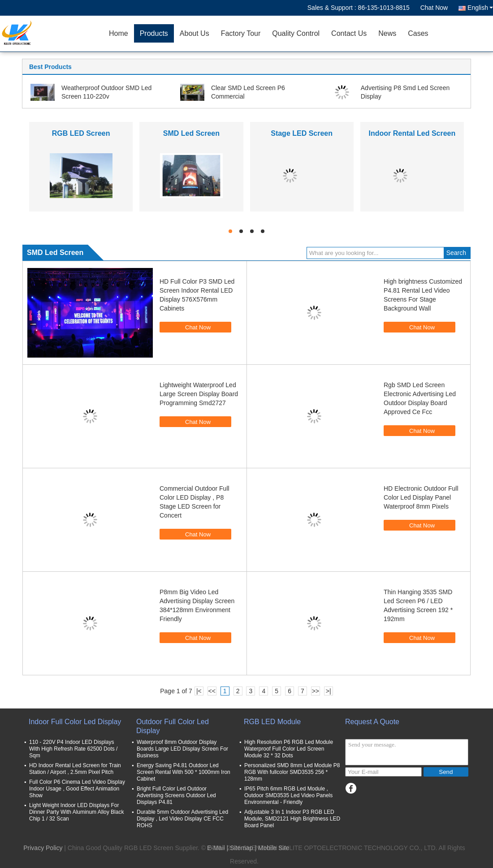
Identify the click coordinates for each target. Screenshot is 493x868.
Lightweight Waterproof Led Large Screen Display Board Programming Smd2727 (199, 394)
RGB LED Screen (81, 133)
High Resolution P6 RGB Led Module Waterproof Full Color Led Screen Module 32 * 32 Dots (289, 749)
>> (316, 691)
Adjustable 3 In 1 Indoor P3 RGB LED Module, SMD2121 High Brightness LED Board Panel (292, 819)
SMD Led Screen (191, 133)
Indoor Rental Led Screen (412, 133)
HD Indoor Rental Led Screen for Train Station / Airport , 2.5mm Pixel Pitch (75, 769)
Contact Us (349, 33)
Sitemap (241, 848)
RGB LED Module (272, 722)
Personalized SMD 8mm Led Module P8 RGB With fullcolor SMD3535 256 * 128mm (292, 772)
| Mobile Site (272, 848)
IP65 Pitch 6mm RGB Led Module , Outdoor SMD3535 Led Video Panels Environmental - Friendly (288, 795)
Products (154, 33)
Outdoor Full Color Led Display (173, 726)
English (480, 8)
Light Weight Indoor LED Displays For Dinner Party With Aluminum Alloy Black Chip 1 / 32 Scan (76, 812)
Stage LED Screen (302, 133)
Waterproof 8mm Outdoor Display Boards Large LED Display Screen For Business (182, 749)
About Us (195, 33)
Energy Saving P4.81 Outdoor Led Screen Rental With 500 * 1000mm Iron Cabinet (184, 772)
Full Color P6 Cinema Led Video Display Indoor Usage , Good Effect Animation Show (77, 789)
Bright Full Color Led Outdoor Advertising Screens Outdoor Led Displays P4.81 (176, 795)
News (387, 33)
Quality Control (296, 33)
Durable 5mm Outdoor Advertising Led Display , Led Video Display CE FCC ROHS (182, 819)
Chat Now (434, 8)
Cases (418, 33)
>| (329, 691)
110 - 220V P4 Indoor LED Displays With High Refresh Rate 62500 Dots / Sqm (73, 749)
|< (199, 691)
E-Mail (216, 848)
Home (119, 33)
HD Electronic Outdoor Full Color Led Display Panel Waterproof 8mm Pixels (421, 497)
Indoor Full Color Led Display (75, 722)
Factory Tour (241, 33)
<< (212, 691)
